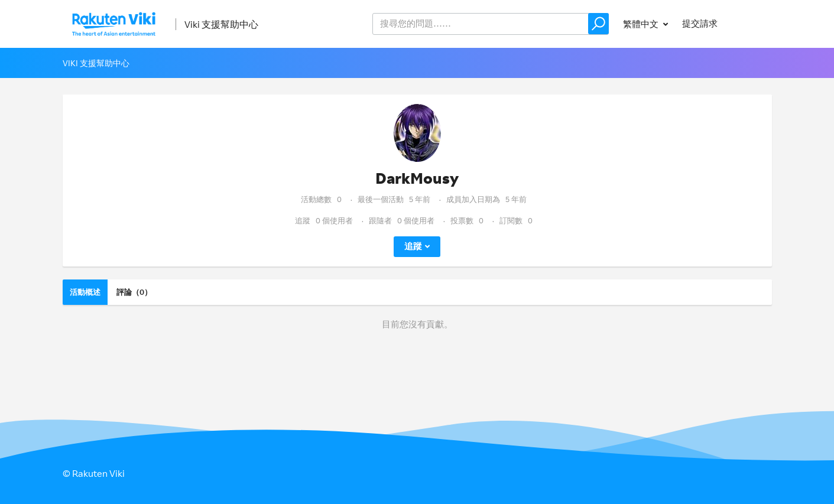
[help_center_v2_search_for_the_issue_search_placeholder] (491, 24)
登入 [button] (752, 23)
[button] (598, 24)
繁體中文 (642, 24)
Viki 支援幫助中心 (221, 24)
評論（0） (134, 292)
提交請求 (700, 23)
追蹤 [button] (413, 246)
